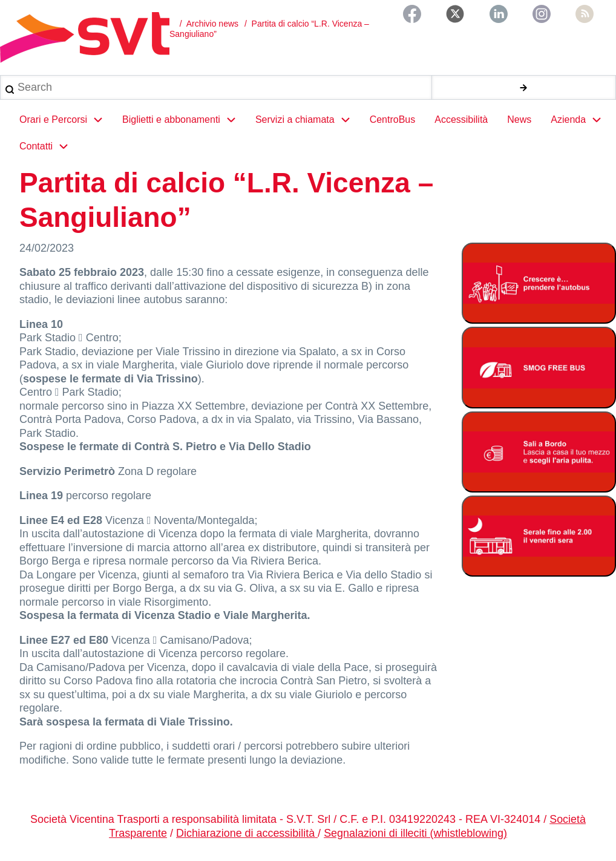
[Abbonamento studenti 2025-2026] (539, 284)
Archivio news (212, 24)
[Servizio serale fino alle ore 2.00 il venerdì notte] (539, 538)
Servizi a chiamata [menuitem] (308, 120)
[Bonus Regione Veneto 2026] (539, 453)
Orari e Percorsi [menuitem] (66, 120)
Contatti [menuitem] (49, 146)
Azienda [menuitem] (581, 120)
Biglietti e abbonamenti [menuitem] (184, 120)
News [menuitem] (519, 119)
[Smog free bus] (539, 369)
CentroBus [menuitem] (393, 119)
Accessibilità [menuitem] (461, 119)
